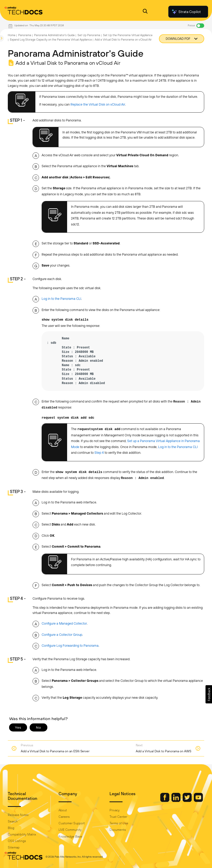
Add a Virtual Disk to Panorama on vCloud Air (123, 40)
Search (13, 821)
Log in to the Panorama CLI (61, 299)
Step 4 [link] (99, 453)
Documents (118, 830)
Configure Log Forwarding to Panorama (70, 646)
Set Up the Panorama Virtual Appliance (128, 35)
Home (12, 35)
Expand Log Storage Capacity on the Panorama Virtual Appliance (51, 40)
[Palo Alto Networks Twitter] (188, 801)
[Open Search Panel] (145, 12)
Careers (64, 817)
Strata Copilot (186, 12)
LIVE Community (70, 830)
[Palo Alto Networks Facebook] (165, 801)
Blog (11, 828)
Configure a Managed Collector (64, 623)
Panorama (25, 35)
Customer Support (72, 823)
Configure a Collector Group (62, 635)
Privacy (115, 810)
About (63, 810)
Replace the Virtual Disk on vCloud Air (98, 104)
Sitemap (14, 847)
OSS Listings (17, 841)
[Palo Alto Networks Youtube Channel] (198, 801)
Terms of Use (119, 823)
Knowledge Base (70, 837)
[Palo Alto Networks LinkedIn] (176, 801)
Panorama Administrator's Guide (54, 35)
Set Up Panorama (89, 35)
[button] (209, 694)
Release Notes (18, 815)
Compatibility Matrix (22, 834)
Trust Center (118, 817)
